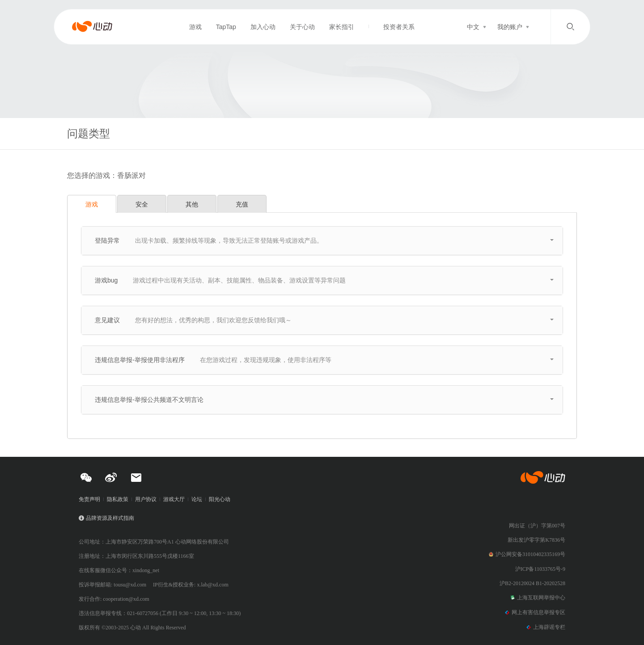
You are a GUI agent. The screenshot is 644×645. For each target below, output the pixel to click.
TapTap (226, 27)
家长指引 (342, 27)
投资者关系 (399, 27)
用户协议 (146, 499)
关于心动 (302, 27)
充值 (242, 204)
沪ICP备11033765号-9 (540, 569)
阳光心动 (220, 499)
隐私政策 (118, 499)
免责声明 (89, 499)
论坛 (197, 499)
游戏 (195, 27)
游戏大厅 (174, 499)
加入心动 (263, 27)
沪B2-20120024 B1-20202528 (532, 583)
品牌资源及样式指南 (110, 518)
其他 (192, 204)
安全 (142, 204)
